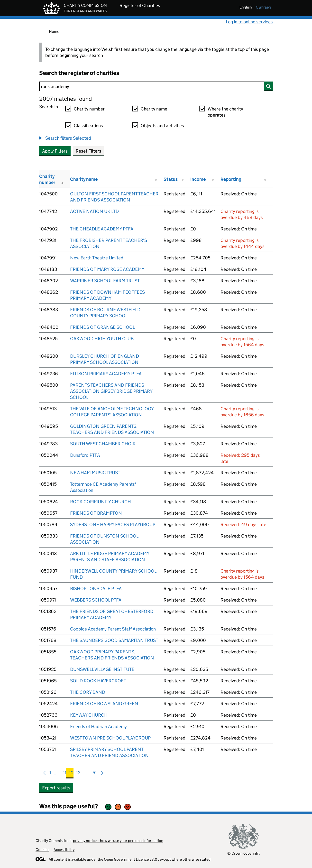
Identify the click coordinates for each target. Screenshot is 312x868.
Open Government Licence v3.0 (131, 859)
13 (78, 774)
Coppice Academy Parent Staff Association (113, 629)
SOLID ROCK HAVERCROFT (98, 681)
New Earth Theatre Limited (97, 258)
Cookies (42, 850)
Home (54, 32)
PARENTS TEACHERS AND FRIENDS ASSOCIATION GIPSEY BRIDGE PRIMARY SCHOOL (111, 391)
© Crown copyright (243, 853)
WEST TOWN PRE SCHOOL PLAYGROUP (110, 738)
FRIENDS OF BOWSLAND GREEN (104, 704)
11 (65, 774)
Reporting (231, 179)
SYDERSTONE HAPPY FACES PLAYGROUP (113, 525)
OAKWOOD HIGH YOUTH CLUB (102, 339)
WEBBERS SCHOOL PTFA (96, 600)
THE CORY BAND (88, 692)
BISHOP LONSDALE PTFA (96, 589)
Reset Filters (88, 151)
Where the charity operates (225, 112)
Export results (56, 788)
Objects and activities (162, 126)
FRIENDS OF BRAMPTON (96, 513)
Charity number (89, 109)
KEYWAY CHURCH (89, 715)
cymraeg (263, 7)
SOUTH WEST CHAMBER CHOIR (103, 444)
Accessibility (64, 850)
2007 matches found (65, 99)
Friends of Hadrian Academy (98, 726)
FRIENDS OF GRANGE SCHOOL (102, 327)
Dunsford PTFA (85, 455)
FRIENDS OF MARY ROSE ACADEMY (107, 269)
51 (95, 774)
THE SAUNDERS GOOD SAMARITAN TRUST (114, 640)
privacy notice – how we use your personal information (118, 841)
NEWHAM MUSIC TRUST (95, 473)
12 (71, 774)
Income (198, 179)
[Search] (156, 86)
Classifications (88, 126)
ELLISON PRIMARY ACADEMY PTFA (106, 374)
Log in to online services (249, 22)
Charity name (154, 109)
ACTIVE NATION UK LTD (94, 211)
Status (171, 179)
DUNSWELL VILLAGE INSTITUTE (102, 669)
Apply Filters (55, 151)
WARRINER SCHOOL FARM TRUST (105, 281)
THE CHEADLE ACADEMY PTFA (102, 229)
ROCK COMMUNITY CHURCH (101, 502)
